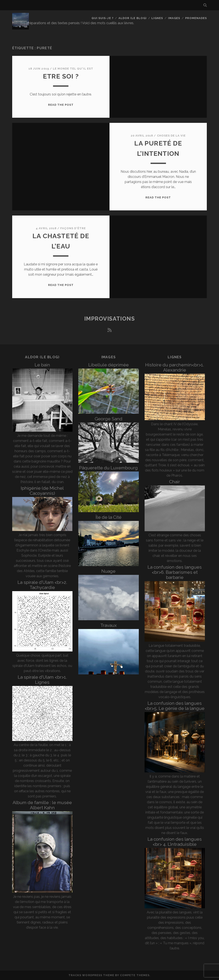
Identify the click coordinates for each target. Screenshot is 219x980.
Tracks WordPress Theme (91, 975)
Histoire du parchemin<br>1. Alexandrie (175, 367)
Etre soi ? (61, 76)
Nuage (108, 571)
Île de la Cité (109, 517)
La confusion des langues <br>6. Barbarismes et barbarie (175, 572)
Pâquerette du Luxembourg (108, 468)
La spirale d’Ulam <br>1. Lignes (42, 680)
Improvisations (110, 319)
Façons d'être (73, 228)
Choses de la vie (171, 136)
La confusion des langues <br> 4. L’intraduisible (175, 842)
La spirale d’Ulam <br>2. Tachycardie (42, 585)
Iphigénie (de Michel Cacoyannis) (42, 491)
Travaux (109, 625)
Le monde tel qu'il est (73, 69)
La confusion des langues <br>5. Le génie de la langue (175, 706)
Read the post (61, 105)
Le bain (42, 365)
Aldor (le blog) (132, 18)
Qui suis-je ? (103, 18)
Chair (175, 482)
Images (174, 18)
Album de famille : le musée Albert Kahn (42, 805)
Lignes (157, 18)
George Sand (109, 419)
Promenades (196, 18)
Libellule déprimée (109, 365)
